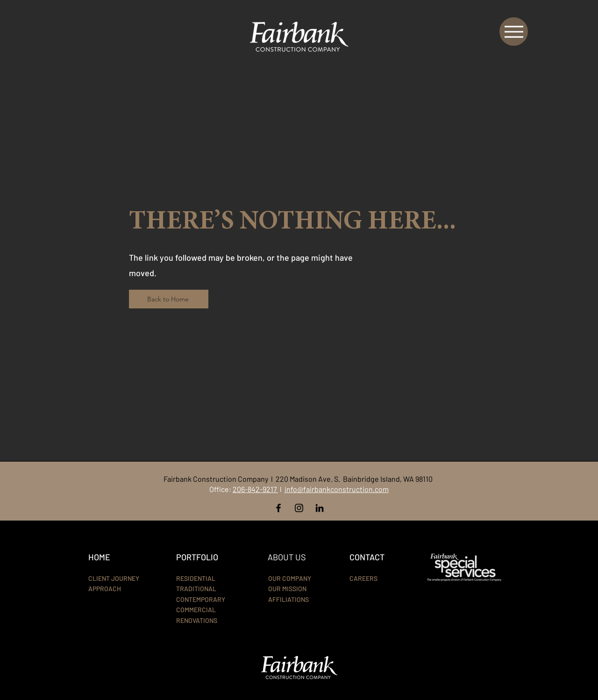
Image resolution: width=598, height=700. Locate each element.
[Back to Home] (169, 299)
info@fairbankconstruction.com (337, 489)
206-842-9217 (256, 489)
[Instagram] (299, 508)
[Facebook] (278, 508)
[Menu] (514, 32)
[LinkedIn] (320, 508)
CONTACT (367, 557)
